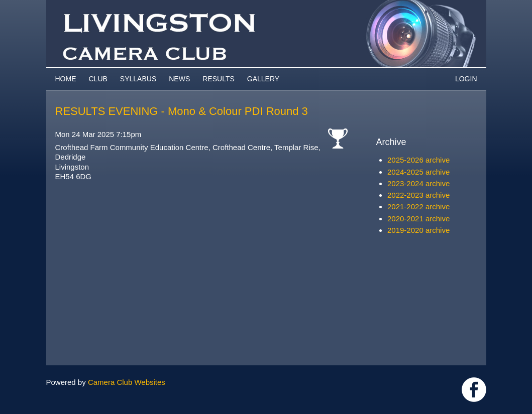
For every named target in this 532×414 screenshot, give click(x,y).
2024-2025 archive (418, 172)
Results (219, 79)
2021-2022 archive (418, 206)
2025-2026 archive (418, 160)
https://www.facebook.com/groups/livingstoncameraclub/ (474, 390)
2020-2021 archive (418, 219)
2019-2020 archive (418, 230)
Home (66, 79)
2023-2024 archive (418, 183)
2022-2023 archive (418, 195)
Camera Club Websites (127, 382)
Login (466, 79)
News (179, 79)
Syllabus (138, 79)
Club (98, 79)
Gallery (263, 79)
